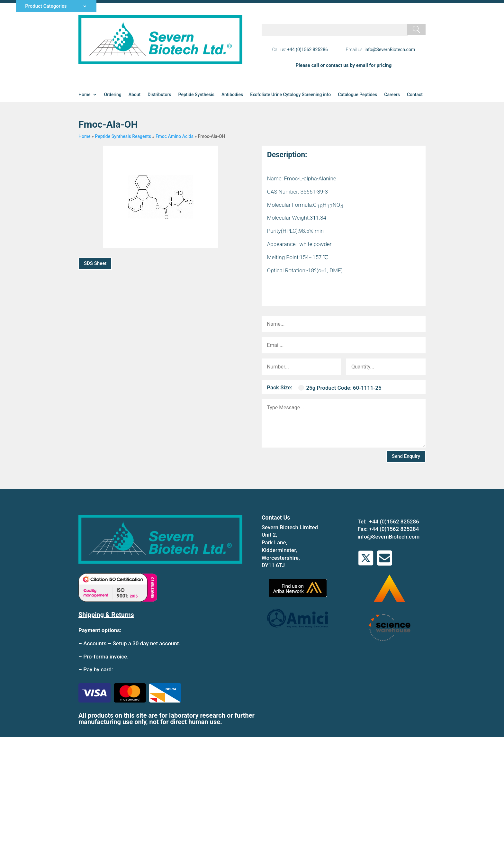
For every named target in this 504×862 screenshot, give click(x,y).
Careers (392, 95)
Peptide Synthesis (196, 95)
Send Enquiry (406, 456)
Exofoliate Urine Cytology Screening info (290, 95)
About (135, 95)
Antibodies (232, 95)
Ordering (113, 95)
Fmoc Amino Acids (175, 136)
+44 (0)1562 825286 (307, 50)
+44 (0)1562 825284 (394, 529)
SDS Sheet (95, 263)
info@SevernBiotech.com (390, 50)
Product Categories (46, 6)
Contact (415, 95)
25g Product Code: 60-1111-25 (340, 388)
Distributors (159, 95)
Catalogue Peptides (357, 95)
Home (85, 95)
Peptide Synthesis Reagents (123, 136)
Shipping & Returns (106, 615)
